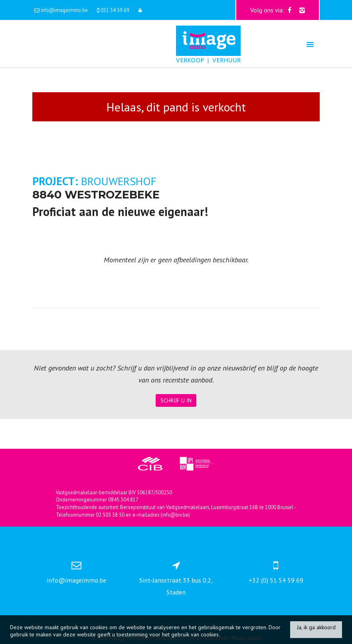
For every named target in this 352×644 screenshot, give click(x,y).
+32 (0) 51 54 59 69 (276, 580)
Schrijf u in (176, 400)
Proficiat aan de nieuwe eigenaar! (120, 211)
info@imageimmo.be (76, 580)
